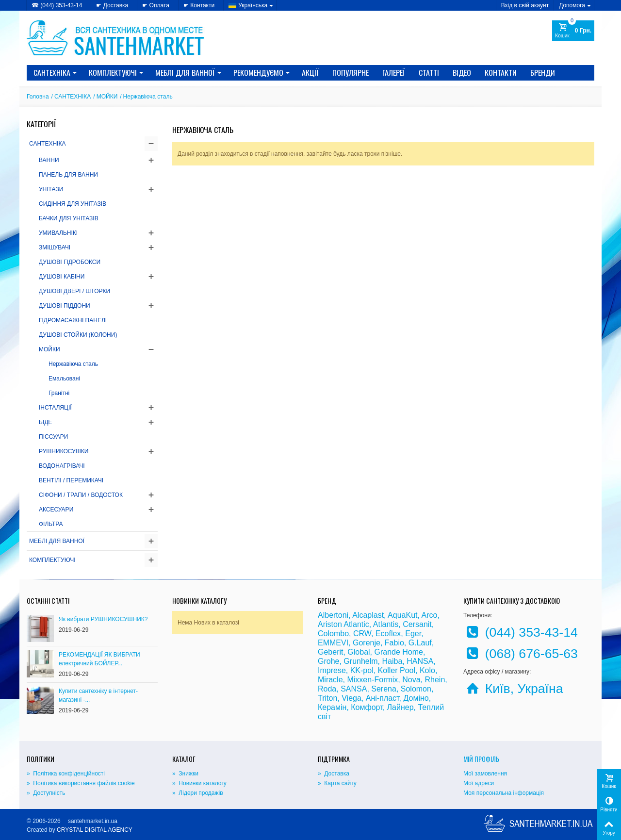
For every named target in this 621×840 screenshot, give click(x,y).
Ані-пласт (383, 698)
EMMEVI (333, 643)
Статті (429, 72)
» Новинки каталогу (199, 783)
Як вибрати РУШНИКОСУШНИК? (103, 619)
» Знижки (185, 774)
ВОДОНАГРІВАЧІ (62, 466)
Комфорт (367, 707)
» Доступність (46, 793)
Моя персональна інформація (504, 793)
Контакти (501, 72)
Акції (310, 72)
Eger (413, 634)
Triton (327, 698)
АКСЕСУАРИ (56, 510)
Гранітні (59, 393)
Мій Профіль (481, 759)
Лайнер (400, 707)
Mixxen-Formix (372, 680)
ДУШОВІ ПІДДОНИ (65, 306)
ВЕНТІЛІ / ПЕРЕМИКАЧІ (71, 480)
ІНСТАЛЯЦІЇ (55, 408)
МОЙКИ (107, 97)
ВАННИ (49, 160)
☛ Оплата (156, 5)
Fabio (394, 643)
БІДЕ (45, 422)
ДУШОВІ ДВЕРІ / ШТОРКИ (74, 291)
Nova (411, 680)
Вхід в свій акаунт (525, 5)
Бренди (543, 72)
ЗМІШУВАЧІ (55, 247)
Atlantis (386, 624)
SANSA (354, 689)
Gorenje (367, 643)
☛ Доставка (112, 5)
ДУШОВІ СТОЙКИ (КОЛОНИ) (78, 335)
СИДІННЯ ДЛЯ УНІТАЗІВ (73, 204)
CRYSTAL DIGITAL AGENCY (95, 830)
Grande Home (399, 652)
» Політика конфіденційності (66, 774)
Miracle (330, 680)
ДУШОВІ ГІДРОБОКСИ (70, 262)
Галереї (394, 72)
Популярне (351, 72)
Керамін (332, 707)
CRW (362, 634)
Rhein (435, 680)
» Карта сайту (337, 783)
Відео (462, 72)
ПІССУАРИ (53, 437)
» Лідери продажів (198, 793)
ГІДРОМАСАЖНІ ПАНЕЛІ (73, 320)
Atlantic (356, 624)
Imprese (332, 670)
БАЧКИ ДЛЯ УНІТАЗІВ (69, 218)
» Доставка (334, 774)
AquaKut (402, 615)
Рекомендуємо (262, 72)
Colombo (333, 634)
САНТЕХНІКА (55, 72)
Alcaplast (368, 615)
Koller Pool (397, 670)
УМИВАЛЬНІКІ (58, 233)
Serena (384, 689)
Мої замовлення (485, 774)
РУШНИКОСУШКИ (64, 451)
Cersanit (417, 624)
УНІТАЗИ (51, 189)
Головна (38, 97)
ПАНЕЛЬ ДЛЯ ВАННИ (68, 175)
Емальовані (64, 379)
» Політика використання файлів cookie (81, 783)
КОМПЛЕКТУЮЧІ (116, 72)
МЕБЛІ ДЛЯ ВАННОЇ (188, 72)
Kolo (427, 670)
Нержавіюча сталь (73, 364)
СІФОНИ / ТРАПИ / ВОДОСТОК (81, 495)
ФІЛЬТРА (51, 524)
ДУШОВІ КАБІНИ (62, 277)
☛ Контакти (199, 5)
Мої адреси (479, 783)
